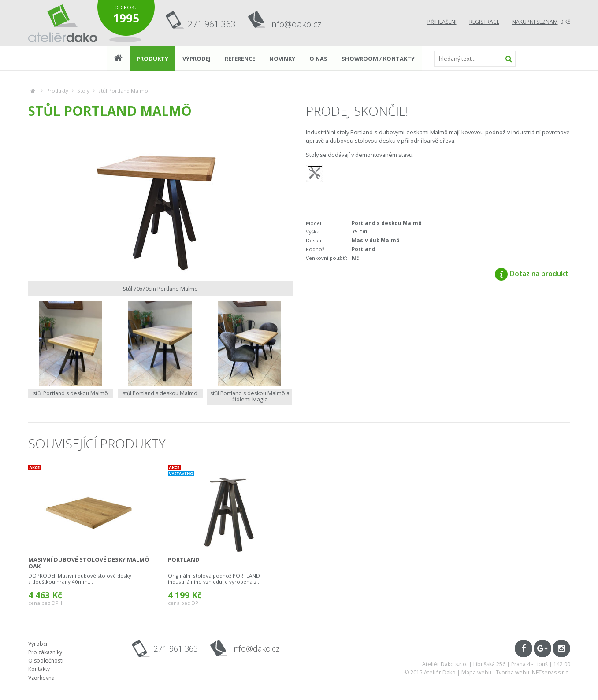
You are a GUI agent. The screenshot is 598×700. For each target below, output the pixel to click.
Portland (184, 559)
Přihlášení (442, 22)
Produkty (57, 91)
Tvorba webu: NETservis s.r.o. (533, 672)
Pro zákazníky (45, 652)
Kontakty (39, 669)
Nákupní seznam (535, 22)
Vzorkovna (41, 678)
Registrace (484, 22)
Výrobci (38, 644)
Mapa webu (476, 672)
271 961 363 (212, 24)
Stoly (83, 91)
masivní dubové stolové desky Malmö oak (89, 563)
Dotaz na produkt (531, 274)
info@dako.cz (296, 24)
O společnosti (46, 661)
